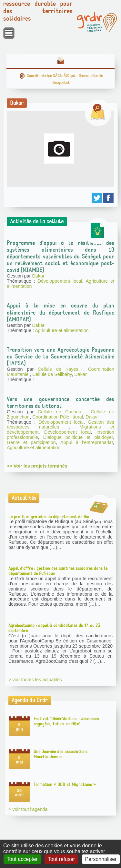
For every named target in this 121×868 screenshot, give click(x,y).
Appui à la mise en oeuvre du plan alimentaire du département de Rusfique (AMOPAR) (60, 312)
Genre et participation (31, 442)
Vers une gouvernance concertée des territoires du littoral (60, 403)
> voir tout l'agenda (28, 809)
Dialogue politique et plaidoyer (78, 437)
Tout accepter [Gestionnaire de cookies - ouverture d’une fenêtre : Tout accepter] (22, 859)
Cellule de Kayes (60, 369)
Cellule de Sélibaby (52, 374)
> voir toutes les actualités (35, 680)
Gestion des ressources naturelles (60, 425)
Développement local (60, 281)
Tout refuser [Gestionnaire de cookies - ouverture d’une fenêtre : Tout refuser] (61, 859)
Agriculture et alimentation (62, 330)
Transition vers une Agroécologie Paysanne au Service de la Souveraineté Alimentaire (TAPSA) (60, 357)
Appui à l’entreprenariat (87, 442)
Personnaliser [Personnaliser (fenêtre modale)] (101, 859)
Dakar (38, 276)
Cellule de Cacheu (62, 412)
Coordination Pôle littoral (58, 417)
